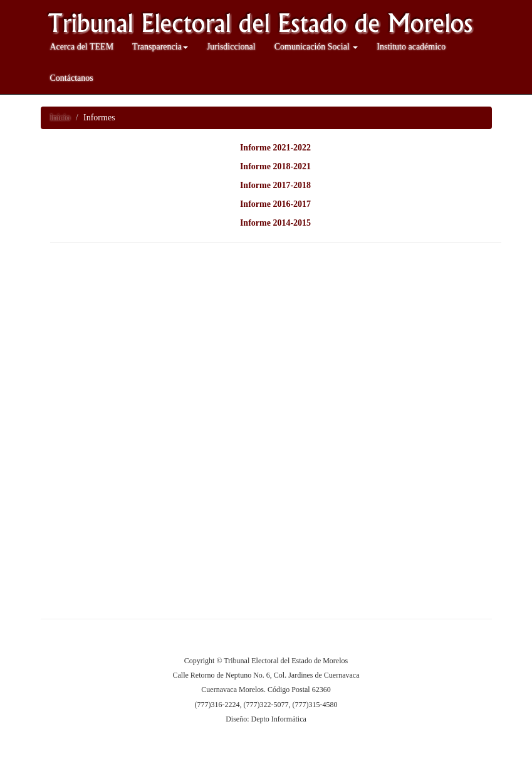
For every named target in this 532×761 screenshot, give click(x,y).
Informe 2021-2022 (275, 148)
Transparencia (160, 47)
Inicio (60, 118)
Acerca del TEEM (82, 47)
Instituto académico (411, 47)
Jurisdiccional (231, 47)
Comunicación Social (316, 47)
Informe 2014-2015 (275, 223)
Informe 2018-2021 (275, 166)
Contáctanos (72, 78)
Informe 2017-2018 (275, 185)
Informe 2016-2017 (275, 204)
